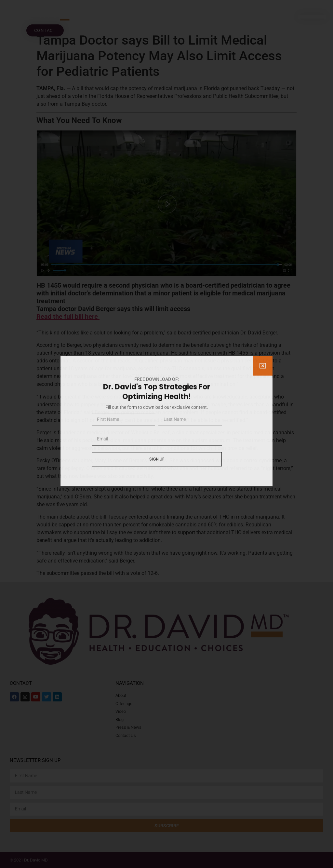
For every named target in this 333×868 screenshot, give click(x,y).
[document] (166, 434)
